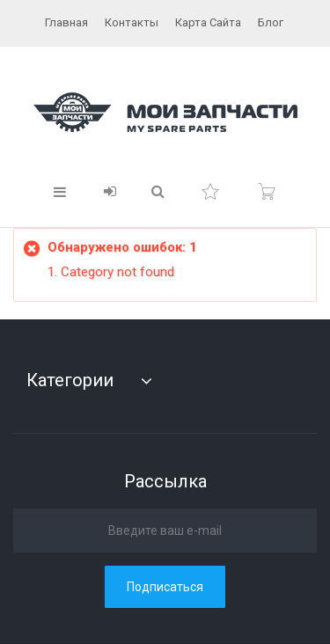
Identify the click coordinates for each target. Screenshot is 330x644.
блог (271, 22)
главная (66, 22)
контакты (132, 22)
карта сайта (208, 22)
